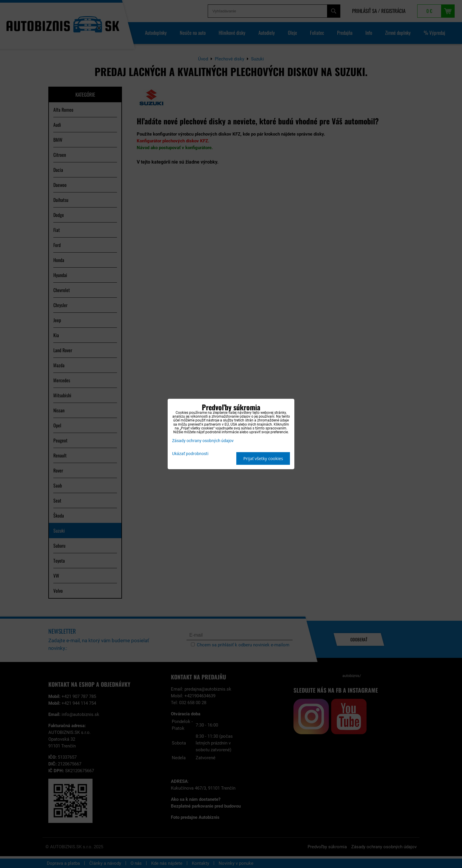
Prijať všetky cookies (263, 458)
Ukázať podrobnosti (190, 454)
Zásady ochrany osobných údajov (203, 441)
